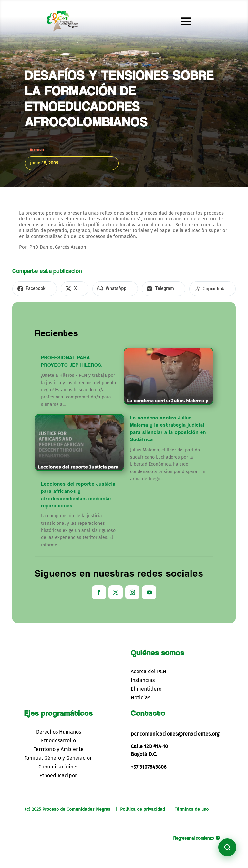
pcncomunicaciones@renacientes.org (175, 732)
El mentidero (146, 688)
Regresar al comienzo (194, 837)
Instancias (143, 679)
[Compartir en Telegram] (145, 288)
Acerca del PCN (149, 670)
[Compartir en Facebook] (32, 288)
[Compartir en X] (66, 288)
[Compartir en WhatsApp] (101, 288)
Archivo (37, 150)
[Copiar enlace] (188, 288)
